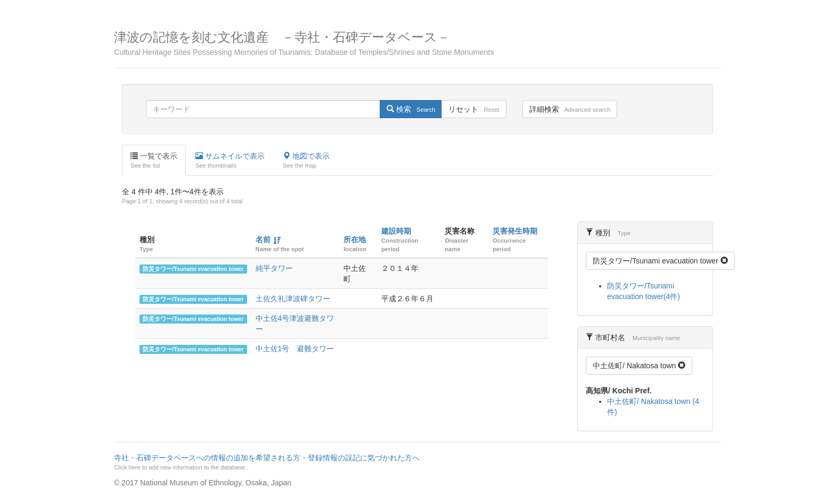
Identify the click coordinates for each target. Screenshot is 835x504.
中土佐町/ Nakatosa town (639, 366)
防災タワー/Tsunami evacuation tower (193, 269)
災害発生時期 (515, 231)
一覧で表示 (154, 161)
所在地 (355, 239)
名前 (263, 239)
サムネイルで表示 (230, 161)
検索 (411, 109)
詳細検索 (570, 109)
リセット (474, 109)
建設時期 (396, 231)
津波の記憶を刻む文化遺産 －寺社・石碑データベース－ (418, 43)
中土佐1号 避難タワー (295, 349)
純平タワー (274, 268)
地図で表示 (306, 161)
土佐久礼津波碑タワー (293, 299)
